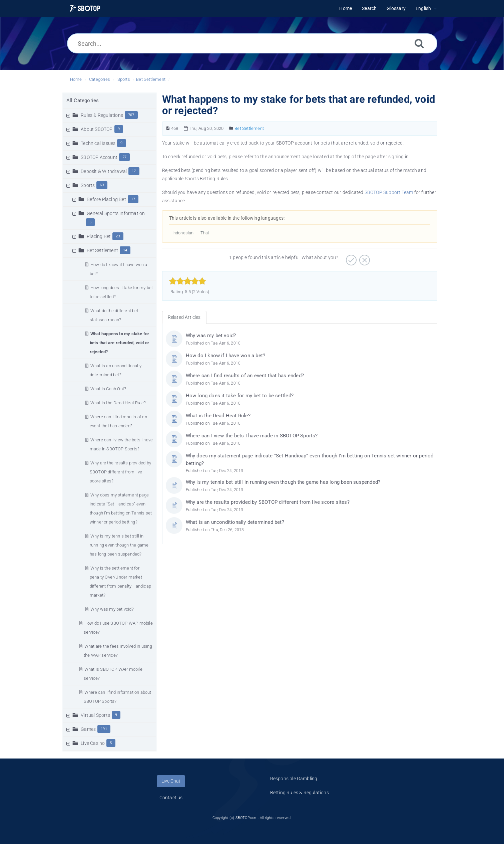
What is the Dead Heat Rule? (118, 403)
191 (104, 729)
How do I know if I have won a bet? (226, 356)
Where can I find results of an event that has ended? (245, 376)
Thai (205, 233)
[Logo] (85, 9)
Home (76, 79)
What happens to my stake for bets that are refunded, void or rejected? (120, 343)
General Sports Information (116, 213)
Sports (124, 79)
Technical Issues (98, 143)
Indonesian (183, 233)
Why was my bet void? (112, 609)
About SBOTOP (97, 129)
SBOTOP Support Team (389, 192)
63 (102, 185)
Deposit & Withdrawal (104, 171)
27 (124, 157)
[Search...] (252, 43)
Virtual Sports (95, 715)
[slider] (188, 281)
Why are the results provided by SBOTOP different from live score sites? (120, 472)
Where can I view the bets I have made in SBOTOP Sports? (252, 436)
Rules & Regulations (102, 115)
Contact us (171, 798)
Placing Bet (99, 236)
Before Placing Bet (106, 199)
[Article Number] (168, 128)
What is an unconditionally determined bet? (235, 522)
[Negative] (364, 258)
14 (125, 250)
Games (88, 729)
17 (134, 171)
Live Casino (93, 743)
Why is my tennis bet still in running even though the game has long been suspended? (119, 545)
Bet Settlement (151, 79)
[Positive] (350, 258)
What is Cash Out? (108, 389)
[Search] (419, 43)
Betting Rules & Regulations (300, 793)
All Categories (83, 100)
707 (131, 115)
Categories (100, 79)
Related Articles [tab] (184, 317)
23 (118, 236)
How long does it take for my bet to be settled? (240, 396)
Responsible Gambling (294, 779)
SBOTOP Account (99, 157)
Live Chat (171, 781)
